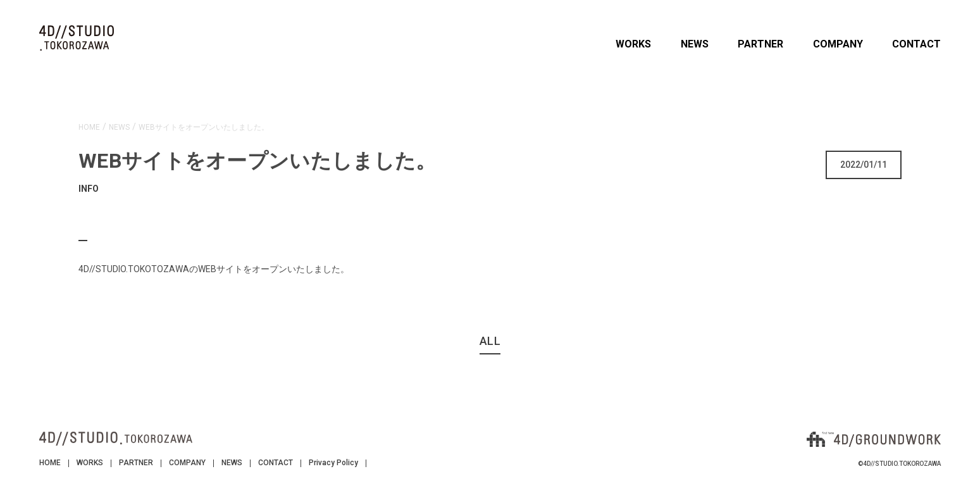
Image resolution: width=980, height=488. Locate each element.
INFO (89, 189)
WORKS (633, 44)
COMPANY (838, 44)
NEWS (695, 44)
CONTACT (916, 44)
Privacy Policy (333, 463)
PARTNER (760, 44)
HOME (50, 463)
